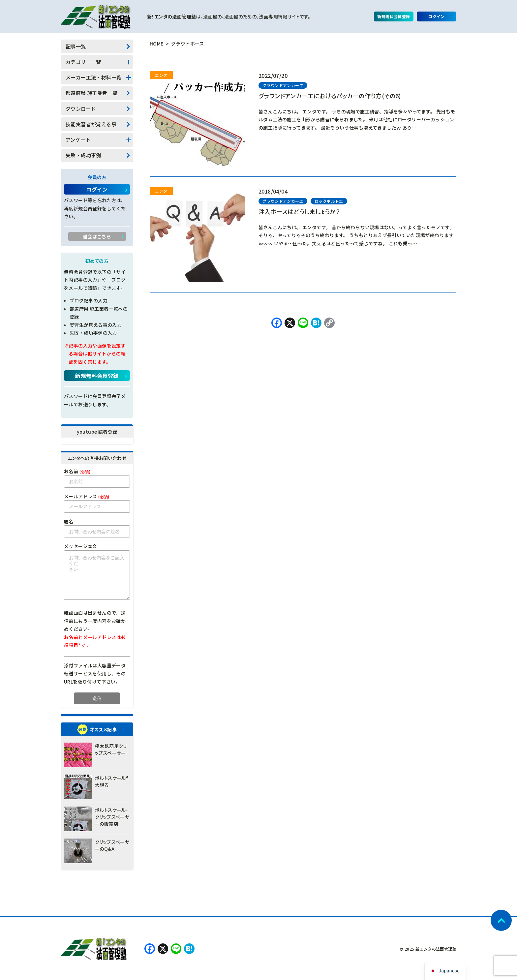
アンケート (78, 140)
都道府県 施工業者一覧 (91, 93)
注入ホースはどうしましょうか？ (299, 211)
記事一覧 (76, 46)
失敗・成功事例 (83, 155)
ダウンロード (81, 109)
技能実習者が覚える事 (91, 124)
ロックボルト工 (329, 201)
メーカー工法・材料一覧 (93, 77)
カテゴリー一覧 (83, 62)
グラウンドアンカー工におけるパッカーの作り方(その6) (330, 96)
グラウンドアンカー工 (283, 85)
